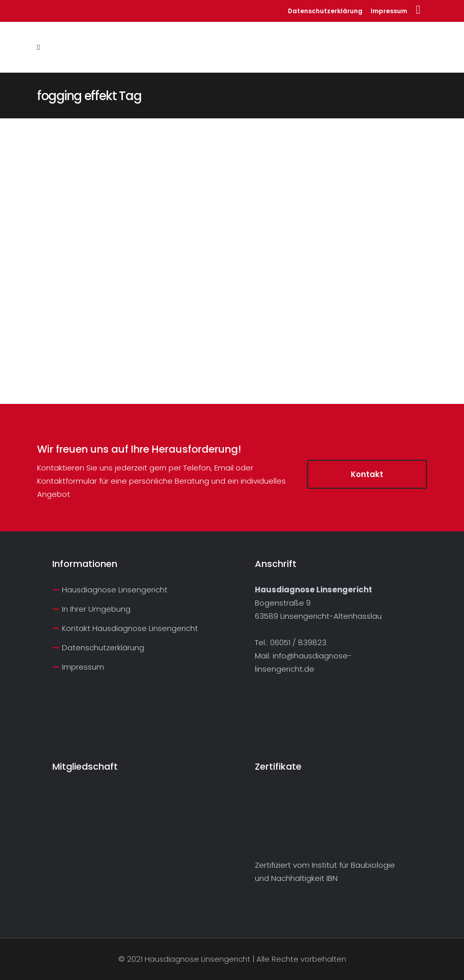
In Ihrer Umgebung (96, 609)
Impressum (389, 11)
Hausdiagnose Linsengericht (115, 590)
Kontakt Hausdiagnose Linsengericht (130, 628)
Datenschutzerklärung (325, 11)
